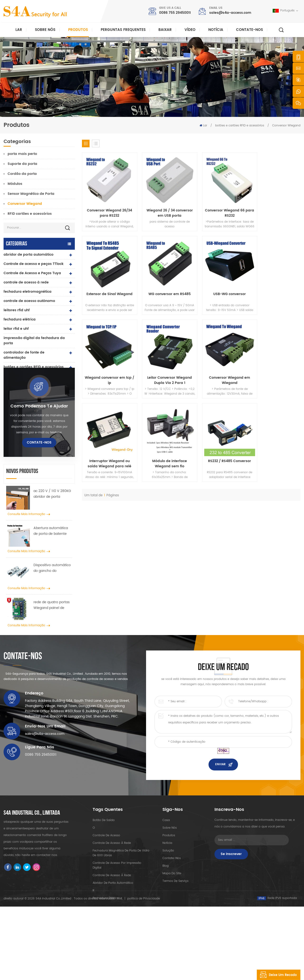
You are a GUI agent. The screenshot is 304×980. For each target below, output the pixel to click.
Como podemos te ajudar (39, 445)
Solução (168, 903)
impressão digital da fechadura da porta (34, 341)
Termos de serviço (176, 933)
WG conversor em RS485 (108, 286)
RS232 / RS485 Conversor (275, 365)
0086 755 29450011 (175, 13)
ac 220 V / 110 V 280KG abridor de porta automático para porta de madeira (52, 533)
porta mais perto (22, 154)
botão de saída (17, 376)
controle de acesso (106, 888)
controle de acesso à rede (26, 282)
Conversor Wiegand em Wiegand (107, 368)
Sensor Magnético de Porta (31, 194)
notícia (216, 30)
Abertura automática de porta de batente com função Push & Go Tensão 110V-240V (52, 570)
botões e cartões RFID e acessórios (240, 126)
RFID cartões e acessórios (30, 214)
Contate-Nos (249, 30)
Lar (19, 30)
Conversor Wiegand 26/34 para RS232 (108, 209)
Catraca (11, 385)
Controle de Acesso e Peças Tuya (32, 273)
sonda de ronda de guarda (27, 395)
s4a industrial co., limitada (32, 865)
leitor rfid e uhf (16, 329)
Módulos (15, 184)
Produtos (78, 30)
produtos (169, 888)
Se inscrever (231, 906)
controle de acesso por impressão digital (117, 918)
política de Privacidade (144, 972)
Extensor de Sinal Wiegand (275, 206)
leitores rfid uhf (17, 310)
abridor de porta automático (28, 255)
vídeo (190, 30)
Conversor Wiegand (286, 126)
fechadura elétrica (20, 319)
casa (166, 872)
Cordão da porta (22, 174)
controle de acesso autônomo (29, 301)
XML (120, 972)
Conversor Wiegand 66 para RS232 (219, 209)
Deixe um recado (277, 975)
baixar (165, 30)
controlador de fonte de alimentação (24, 355)
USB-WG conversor (163, 286)
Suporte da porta (22, 164)
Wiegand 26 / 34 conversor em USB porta (163, 209)
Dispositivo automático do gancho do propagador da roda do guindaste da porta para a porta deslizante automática (53, 607)
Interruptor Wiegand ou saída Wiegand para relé (163, 368)
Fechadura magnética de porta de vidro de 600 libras (121, 905)
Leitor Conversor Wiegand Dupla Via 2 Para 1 (275, 288)
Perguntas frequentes (123, 30)
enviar (220, 817)
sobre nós (170, 880)
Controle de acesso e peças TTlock (33, 264)
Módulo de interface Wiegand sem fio (219, 368)
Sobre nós (45, 30)
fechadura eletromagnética (28, 292)
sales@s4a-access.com (230, 13)
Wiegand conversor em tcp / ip (219, 288)
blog (166, 918)
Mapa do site (172, 926)
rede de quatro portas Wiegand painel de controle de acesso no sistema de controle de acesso (52, 644)
